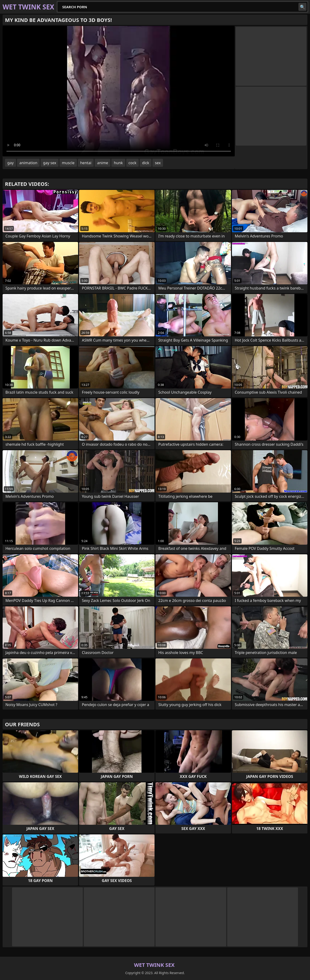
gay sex (50, 163)
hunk (118, 163)
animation (28, 163)
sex (158, 163)
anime (103, 163)
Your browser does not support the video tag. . (119, 91)
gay (10, 163)
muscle (68, 163)
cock (133, 163)
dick (146, 163)
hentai (86, 163)
